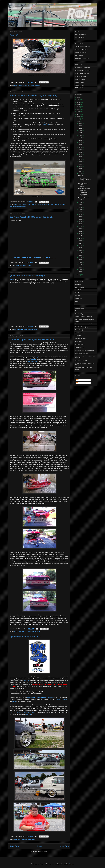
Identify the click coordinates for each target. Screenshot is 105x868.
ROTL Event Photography (82, 73)
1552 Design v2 (80, 347)
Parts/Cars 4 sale (80, 37)
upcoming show (26, 839)
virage (35, 329)
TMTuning (78, 336)
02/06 (80, 260)
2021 (79, 97)
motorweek (51, 205)
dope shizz (21, 85)
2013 (79, 117)
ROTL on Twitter (80, 88)
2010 (79, 275)
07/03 (80, 210)
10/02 (80, 152)
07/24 (80, 202)
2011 (79, 121)
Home (40, 846)
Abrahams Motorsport (81, 360)
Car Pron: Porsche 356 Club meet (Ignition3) (31, 217)
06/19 (80, 214)
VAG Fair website (62, 699)
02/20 (80, 255)
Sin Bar (77, 302)
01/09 (80, 269)
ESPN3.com (46, 125)
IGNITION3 (47, 258)
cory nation (18, 839)
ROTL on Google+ (80, 85)
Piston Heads (79, 311)
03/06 (80, 250)
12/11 (80, 128)
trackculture (38, 85)
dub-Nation (78, 296)
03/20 (80, 245)
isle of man (31, 205)
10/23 (80, 145)
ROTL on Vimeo (80, 82)
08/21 (80, 166)
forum (14, 701)
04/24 (80, 234)
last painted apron (33, 362)
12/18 (80, 126)
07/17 (80, 205)
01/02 (80, 272)
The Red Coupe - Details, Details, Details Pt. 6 (32, 339)
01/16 (80, 267)
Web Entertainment (81, 34)
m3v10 (32, 85)
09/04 (80, 162)
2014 (79, 114)
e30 (20, 632)
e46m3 (27, 85)
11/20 (80, 135)
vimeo (30, 265)
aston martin (18, 329)
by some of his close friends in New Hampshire (23, 712)
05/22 (80, 224)
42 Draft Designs (80, 344)
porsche (25, 265)
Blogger (71, 864)
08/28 (80, 164)
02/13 (80, 257)
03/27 (80, 243)
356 (15, 265)
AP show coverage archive (83, 71)
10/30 (80, 142)
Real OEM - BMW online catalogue (85, 350)
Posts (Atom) (43, 851)
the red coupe (36, 632)
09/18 (80, 157)
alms (16, 205)
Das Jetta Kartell (80, 287)
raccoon (29, 632)
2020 (79, 100)
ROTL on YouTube (80, 79)
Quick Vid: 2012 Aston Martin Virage (27, 276)
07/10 (80, 207)
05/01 (80, 231)
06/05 (80, 219)
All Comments (81, 383)
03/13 (80, 248)
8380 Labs (78, 284)
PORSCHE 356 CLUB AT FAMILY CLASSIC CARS (25, 258)
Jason (39, 358)
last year (29, 714)
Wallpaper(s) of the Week (82, 58)
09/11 (80, 159)
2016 (79, 109)
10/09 (80, 150)
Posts (79, 380)
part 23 (24, 632)
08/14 (80, 169)
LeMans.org (44, 197)
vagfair (33, 839)
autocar (25, 329)
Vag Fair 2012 (79, 55)
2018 (79, 105)
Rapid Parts (78, 342)
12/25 (80, 123)
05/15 (80, 226)
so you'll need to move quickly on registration (41, 697)
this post (33, 360)
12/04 (80, 131)
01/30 (80, 262)
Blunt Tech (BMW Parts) (82, 353)
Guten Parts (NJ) (80, 330)
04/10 (80, 238)
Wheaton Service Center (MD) (84, 317)
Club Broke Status (80, 293)
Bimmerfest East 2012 (81, 52)
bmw (16, 85)
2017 (79, 107)
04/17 (80, 236)
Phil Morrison (39, 75)
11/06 (80, 140)
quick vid (30, 329)
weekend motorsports (20, 207)
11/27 (80, 133)
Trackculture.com (47, 75)
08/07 (80, 171)
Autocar (12, 279)
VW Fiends (78, 290)
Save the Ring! (79, 314)
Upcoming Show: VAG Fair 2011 (25, 637)
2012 (79, 119)
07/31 (80, 174)
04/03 (80, 241)
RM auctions (59, 205)
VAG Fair (27, 681)
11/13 (80, 138)
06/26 (80, 212)
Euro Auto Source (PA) (81, 327)
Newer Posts (14, 846)
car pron (20, 265)
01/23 (80, 265)
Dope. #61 (14, 35)
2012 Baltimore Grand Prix (82, 47)
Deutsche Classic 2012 (82, 50)
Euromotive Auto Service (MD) (84, 324)
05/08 (80, 229)
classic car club (22, 205)
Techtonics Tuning (80, 333)
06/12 (80, 217)
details (16, 632)
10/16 (80, 147)
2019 (79, 102)
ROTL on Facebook (81, 76)
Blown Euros (79, 299)
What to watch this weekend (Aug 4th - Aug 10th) (33, 96)
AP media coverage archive (83, 68)
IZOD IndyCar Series (41, 205)
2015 (79, 112)
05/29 (80, 222)
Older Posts (65, 846)
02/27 (80, 253)
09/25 (80, 154)
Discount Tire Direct (81, 339)
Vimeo (54, 258)
